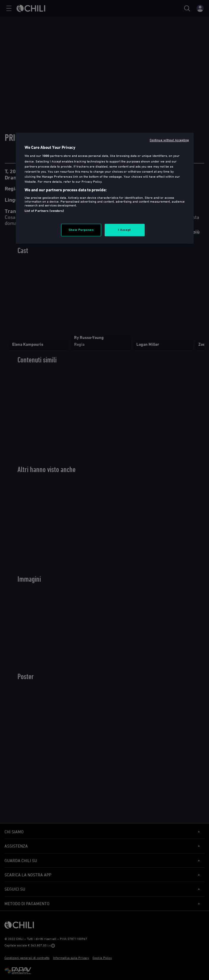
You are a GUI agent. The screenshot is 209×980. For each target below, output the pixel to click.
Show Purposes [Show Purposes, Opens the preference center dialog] (81, 230)
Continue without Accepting (169, 140)
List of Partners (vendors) (44, 211)
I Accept (125, 230)
